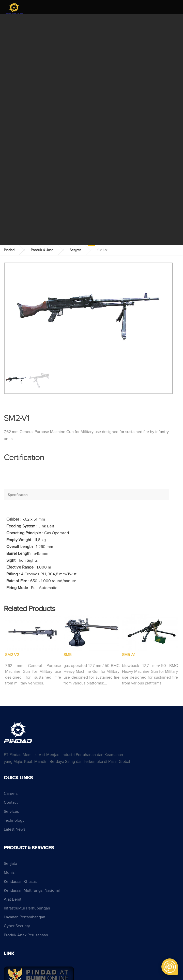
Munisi (10, 873)
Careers (11, 794)
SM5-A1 (129, 655)
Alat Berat (13, 899)
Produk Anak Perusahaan (26, 935)
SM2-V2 (12, 655)
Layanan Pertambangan (25, 917)
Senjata (75, 250)
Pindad (9, 250)
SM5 (67, 655)
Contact (11, 803)
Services (11, 812)
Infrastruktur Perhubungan (27, 908)
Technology (14, 821)
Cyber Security (17, 926)
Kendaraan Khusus (20, 882)
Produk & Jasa (42, 250)
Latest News (15, 829)
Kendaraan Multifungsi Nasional (32, 891)
